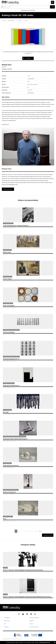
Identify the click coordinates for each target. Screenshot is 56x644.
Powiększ (29, 58)
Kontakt (31, 624)
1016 (40, 531)
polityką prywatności (45, 642)
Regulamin (32, 621)
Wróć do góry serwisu (34, 627)
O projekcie (6, 627)
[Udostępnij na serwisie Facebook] (12, 69)
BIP (5, 624)
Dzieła (20, 20)
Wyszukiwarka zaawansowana (28, 10)
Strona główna (11, 20)
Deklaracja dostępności (34, 618)
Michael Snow (7, 65)
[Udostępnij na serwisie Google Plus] (8, 69)
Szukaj (52, 7)
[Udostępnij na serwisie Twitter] (10, 69)
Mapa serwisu (7, 621)
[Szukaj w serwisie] (26, 7)
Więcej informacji (8, 189)
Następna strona (48, 535)
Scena (26, 20)
